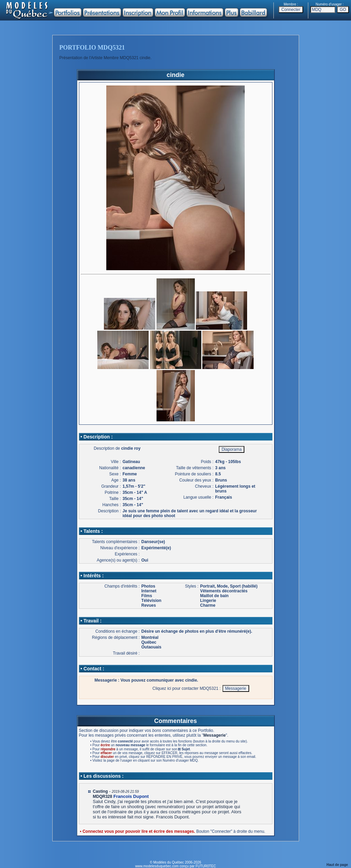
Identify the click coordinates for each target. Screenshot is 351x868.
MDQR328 (103, 797)
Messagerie (214, 735)
